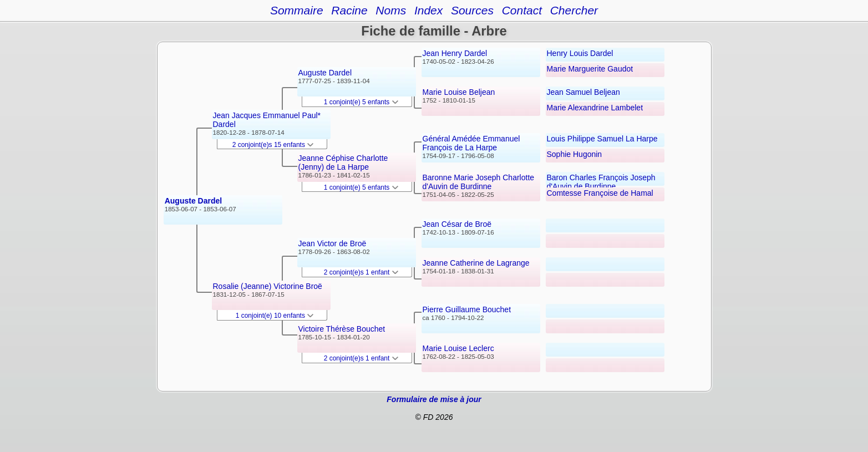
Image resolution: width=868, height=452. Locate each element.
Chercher (574, 10)
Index (428, 10)
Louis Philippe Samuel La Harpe (602, 139)
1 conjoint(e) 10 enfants (275, 316)
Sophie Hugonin (575, 154)
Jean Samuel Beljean (583, 92)
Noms (391, 10)
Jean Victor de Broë (333, 243)
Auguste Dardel (193, 201)
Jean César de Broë (457, 224)
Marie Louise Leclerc (458, 348)
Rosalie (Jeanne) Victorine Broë (268, 286)
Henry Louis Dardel (580, 53)
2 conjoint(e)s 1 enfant (361, 272)
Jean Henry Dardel (455, 53)
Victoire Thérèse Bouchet (342, 329)
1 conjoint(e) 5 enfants (361, 102)
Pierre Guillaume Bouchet (467, 309)
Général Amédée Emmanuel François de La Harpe (471, 143)
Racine (349, 10)
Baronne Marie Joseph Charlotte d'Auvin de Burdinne (479, 182)
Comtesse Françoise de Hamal (600, 193)
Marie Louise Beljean (459, 92)
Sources (472, 10)
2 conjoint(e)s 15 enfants (273, 145)
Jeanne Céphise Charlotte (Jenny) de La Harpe (343, 162)
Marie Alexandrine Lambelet (595, 108)
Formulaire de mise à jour (434, 399)
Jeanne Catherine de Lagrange (476, 263)
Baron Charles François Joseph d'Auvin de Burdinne (601, 182)
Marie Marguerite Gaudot (590, 69)
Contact (522, 10)
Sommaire (297, 10)
